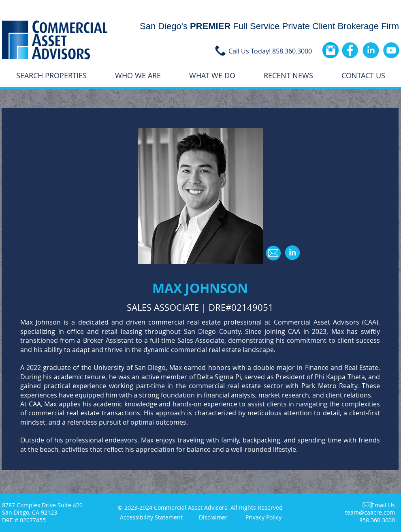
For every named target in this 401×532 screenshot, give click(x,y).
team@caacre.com (370, 512)
